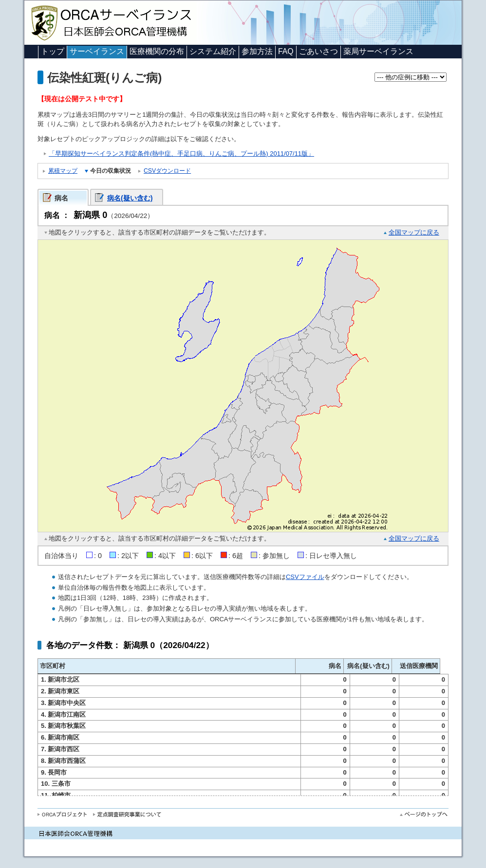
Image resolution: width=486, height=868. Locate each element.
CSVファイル (305, 577)
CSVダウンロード (167, 171)
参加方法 (257, 51)
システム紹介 (213, 51)
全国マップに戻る (414, 232)
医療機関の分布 (157, 51)
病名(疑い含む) (130, 198)
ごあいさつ (318, 51)
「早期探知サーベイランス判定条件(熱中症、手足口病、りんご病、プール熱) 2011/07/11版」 (181, 154)
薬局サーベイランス (378, 51)
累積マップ (63, 171)
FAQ (286, 51)
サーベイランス (97, 51)
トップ (53, 51)
